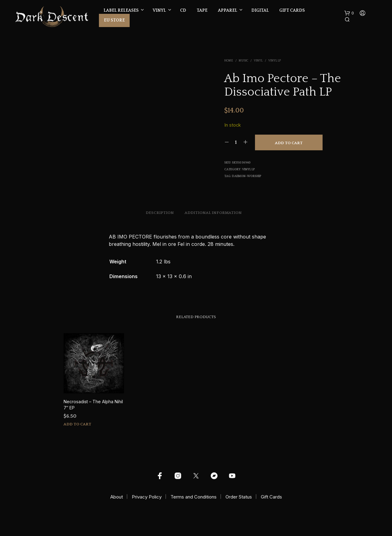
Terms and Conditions (194, 497)
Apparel (227, 10)
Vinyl (159, 10)
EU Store (114, 20)
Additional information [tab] (213, 213)
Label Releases (121, 10)
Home (229, 61)
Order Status (239, 497)
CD (183, 10)
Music (243, 61)
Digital (260, 10)
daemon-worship (247, 176)
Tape (202, 10)
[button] (349, 13)
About (117, 497)
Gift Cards (292, 10)
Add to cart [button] (77, 424)
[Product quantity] (236, 142)
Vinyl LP (274, 61)
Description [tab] (160, 213)
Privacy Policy (147, 497)
